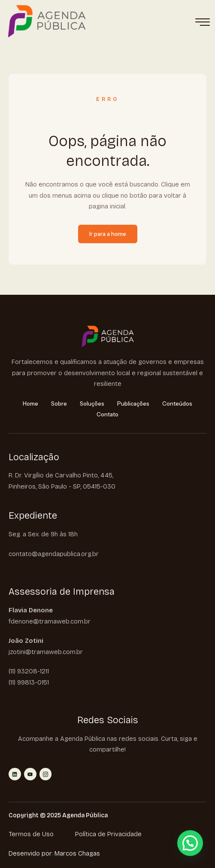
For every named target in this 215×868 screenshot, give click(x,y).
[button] (190, 843)
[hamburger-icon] (202, 23)
